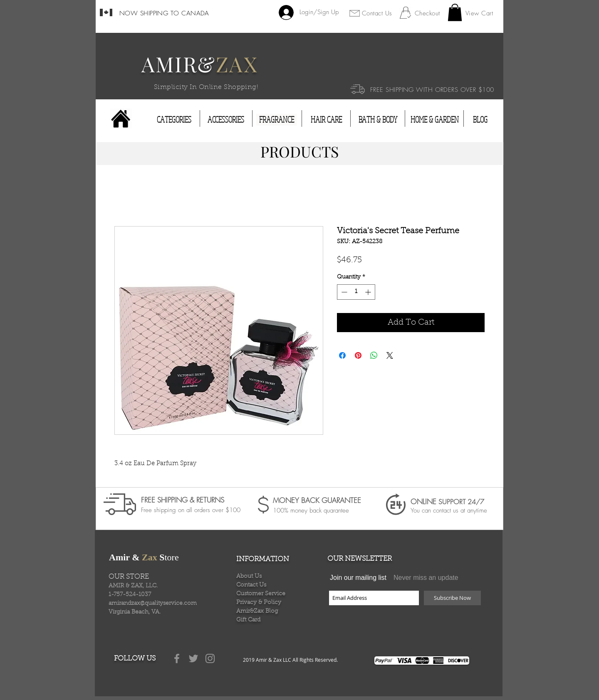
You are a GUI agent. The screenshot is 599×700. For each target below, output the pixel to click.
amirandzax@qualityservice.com (153, 604)
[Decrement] (343, 292)
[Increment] (369, 292)
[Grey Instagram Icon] (210, 658)
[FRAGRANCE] (276, 120)
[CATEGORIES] (174, 120)
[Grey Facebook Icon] (177, 658)
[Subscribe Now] (452, 598)
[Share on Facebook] (342, 355)
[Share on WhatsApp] (374, 355)
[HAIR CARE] (326, 120)
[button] (455, 12)
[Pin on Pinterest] (358, 355)
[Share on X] (390, 355)
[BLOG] (480, 120)
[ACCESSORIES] (226, 120)
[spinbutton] (356, 292)
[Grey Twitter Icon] (193, 658)
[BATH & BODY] (378, 120)
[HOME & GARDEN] (435, 120)
